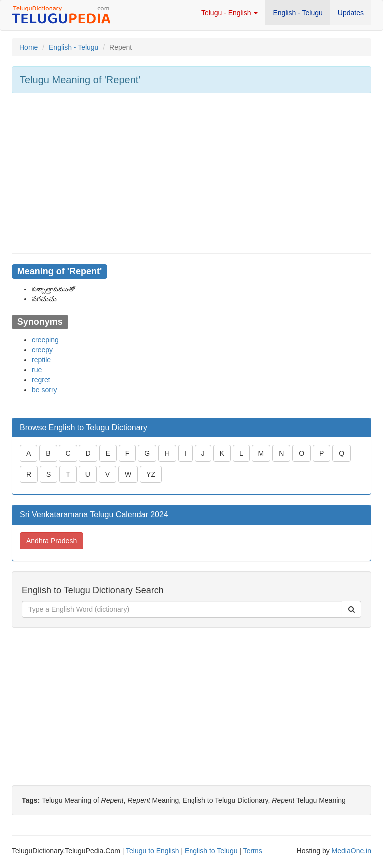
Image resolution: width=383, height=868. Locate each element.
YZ (151, 474)
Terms (253, 851)
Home (29, 47)
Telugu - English (230, 13)
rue (37, 370)
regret (41, 380)
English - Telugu (297, 13)
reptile (41, 360)
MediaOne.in (351, 851)
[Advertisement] (191, 173)
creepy (42, 350)
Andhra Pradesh (52, 541)
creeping (45, 340)
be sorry (45, 390)
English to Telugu (211, 851)
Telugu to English (152, 851)
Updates (351, 13)
